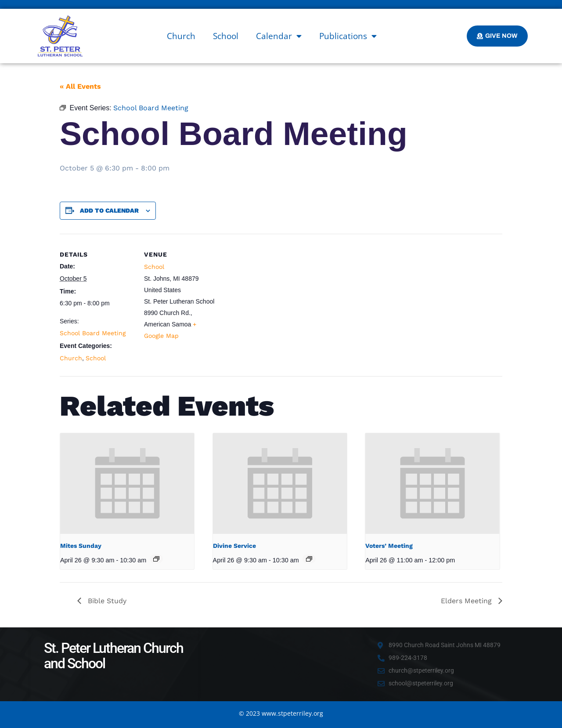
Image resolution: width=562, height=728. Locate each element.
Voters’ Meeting (389, 546)
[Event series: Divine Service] (309, 559)
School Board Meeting (93, 333)
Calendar (279, 36)
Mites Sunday (81, 546)
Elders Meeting (467, 601)
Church (181, 36)
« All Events (80, 86)
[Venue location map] (275, 295)
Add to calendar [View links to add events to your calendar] (109, 210)
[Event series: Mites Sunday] (156, 559)
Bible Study (106, 601)
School (226, 36)
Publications (348, 36)
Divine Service (234, 546)
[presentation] (127, 484)
